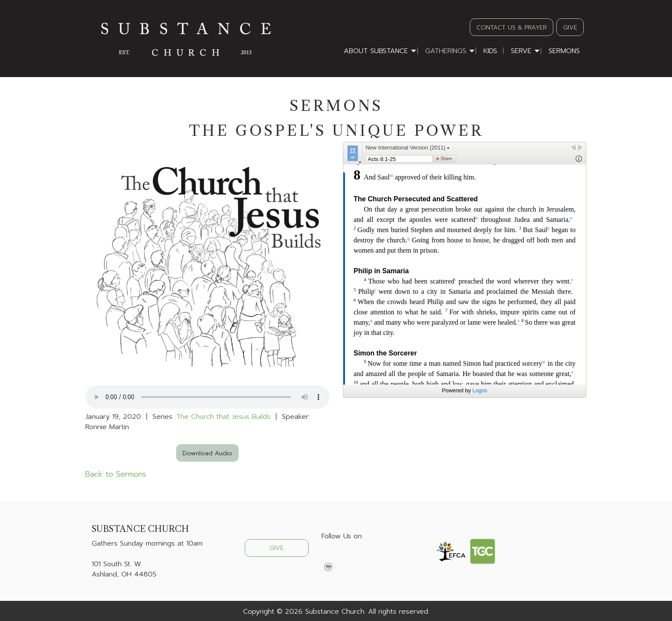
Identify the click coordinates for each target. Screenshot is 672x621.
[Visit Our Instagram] (356, 556)
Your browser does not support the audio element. (207, 397)
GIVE (570, 27)
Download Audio (207, 453)
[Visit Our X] (342, 556)
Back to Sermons (116, 474)
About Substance (376, 51)
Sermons (564, 51)
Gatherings (446, 51)
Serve (521, 51)
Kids (490, 51)
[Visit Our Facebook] (328, 556)
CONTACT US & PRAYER (512, 27)
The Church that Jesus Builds (223, 417)
